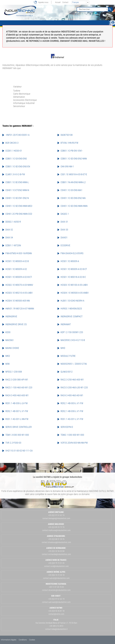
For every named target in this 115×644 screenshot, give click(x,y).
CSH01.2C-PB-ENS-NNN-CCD (19, 214)
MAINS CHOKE (12, 348)
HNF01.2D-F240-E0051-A (17, 135)
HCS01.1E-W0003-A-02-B (17, 261)
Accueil (58, 2)
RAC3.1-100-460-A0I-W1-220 (19, 387)
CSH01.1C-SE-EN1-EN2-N (17, 198)
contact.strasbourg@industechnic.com (56, 542)
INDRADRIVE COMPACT (72, 316)
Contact (65, 2)
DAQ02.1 (65, 214)
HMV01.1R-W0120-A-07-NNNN (20, 309)
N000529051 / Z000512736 (74, 364)
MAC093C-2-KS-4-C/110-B (73, 340)
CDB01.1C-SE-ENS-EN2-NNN (74, 159)
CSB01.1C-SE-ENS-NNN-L (17, 182)
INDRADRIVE (11, 316)
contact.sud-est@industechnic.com (56, 578)
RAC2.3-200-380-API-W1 (17, 380)
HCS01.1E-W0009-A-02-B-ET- (19, 277)
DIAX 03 (64, 230)
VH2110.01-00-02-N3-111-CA (19, 451)
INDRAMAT (66, 324)
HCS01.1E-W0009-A (70, 261)
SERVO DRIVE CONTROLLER (19, 427)
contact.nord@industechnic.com (56, 566)
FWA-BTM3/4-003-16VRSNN (19, 253)
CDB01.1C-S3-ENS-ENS (16, 159)
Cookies (32, 640)
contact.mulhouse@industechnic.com (56, 530)
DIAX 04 (9, 238)
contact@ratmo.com (56, 614)
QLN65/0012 (67, 372)
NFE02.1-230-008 (14, 372)
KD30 (8, 332)
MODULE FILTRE (68, 356)
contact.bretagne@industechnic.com (56, 518)
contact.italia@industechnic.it (56, 629)
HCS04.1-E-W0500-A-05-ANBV (75, 293)
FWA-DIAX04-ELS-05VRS (72, 253)
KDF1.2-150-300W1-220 (72, 332)
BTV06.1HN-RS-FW (69, 143)
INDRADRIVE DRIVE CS (16, 324)
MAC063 (9, 340)
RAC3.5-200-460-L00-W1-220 (74, 387)
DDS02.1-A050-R (13, 222)
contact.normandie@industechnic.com (56, 554)
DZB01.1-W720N (13, 245)
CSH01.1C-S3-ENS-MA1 (71, 190)
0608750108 (67, 135)
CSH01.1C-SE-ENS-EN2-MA (73, 198)
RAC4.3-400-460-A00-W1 (17, 395)
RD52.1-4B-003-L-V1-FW (72, 403)
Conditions (23, 640)
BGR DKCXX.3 (12, 143)
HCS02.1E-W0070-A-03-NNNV (19, 285)
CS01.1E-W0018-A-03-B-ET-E (74, 174)
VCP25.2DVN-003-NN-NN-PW (74, 443)
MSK (8, 364)
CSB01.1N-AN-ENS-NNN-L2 (73, 182)
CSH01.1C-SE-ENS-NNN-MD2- (19, 206)
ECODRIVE (65, 245)
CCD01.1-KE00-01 (14, 151)
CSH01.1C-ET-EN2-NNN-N (17, 190)
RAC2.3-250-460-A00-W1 (72, 380)
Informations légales (9, 640)
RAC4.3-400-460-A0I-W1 (72, 395)
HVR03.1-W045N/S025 (71, 309)
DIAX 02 (9, 230)
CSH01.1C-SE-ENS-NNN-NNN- (74, 206)
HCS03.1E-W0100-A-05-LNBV (74, 285)
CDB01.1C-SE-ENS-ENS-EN (18, 166)
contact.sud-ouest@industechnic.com (56, 602)
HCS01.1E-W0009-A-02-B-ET (74, 269)
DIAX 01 (64, 222)
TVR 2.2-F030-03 (13, 443)
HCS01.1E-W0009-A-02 (16, 269)
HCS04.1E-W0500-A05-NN (18, 301)
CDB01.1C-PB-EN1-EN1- (72, 151)
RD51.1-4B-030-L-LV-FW (16, 403)
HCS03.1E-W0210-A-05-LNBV (19, 293)
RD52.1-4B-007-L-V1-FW (17, 411)
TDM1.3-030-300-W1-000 (17, 435)
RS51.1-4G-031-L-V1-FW (72, 419)
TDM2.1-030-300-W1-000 (72, 435)
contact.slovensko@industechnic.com (56, 590)
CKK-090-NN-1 (67, 166)
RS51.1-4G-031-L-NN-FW (17, 419)
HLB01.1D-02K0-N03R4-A (72, 301)
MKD (8, 356)
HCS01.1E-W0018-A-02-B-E (73, 277)
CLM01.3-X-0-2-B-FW (15, 174)
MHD (63, 348)
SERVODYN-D (67, 427)
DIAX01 (64, 238)
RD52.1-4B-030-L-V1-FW (72, 411)
